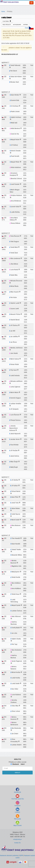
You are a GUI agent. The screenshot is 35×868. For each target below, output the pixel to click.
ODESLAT (17, 773)
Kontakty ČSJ (17, 843)
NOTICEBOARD (17, 25)
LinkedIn (17, 810)
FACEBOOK (17, 790)
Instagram (17, 804)
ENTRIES (26, 25)
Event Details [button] (7, 21)
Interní (22, 764)
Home (3, 11)
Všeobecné (15, 764)
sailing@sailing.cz (17, 839)
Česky (29, 28)
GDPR (21, 855)
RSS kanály (17, 817)
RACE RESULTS (7, 25)
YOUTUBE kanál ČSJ (18, 797)
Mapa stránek (18, 824)
